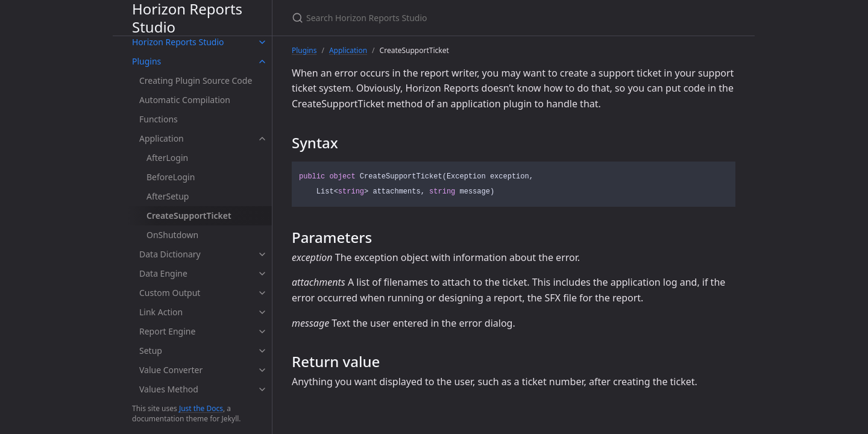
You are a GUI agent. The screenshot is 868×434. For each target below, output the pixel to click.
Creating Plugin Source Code (196, 80)
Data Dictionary (170, 254)
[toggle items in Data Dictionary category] (262, 254)
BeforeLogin (171, 177)
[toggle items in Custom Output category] (262, 293)
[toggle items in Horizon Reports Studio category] (262, 42)
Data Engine (163, 273)
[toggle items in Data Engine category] (262, 274)
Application (162, 138)
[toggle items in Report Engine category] (262, 332)
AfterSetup (168, 196)
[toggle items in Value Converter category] (262, 370)
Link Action (161, 312)
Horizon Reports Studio (187, 18)
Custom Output (170, 293)
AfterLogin (167, 158)
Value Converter (171, 370)
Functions (159, 119)
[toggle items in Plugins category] (262, 61)
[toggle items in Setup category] (262, 351)
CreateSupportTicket (189, 215)
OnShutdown (172, 235)
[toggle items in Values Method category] (262, 389)
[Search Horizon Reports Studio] (434, 18)
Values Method (169, 389)
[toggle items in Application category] (262, 139)
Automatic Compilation (185, 100)
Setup (151, 351)
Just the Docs (201, 408)
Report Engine (167, 331)
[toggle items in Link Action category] (262, 312)
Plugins (146, 61)
